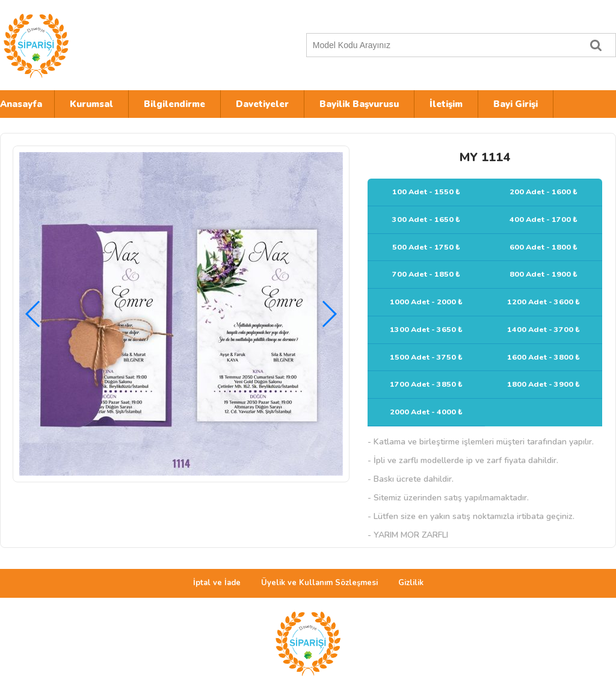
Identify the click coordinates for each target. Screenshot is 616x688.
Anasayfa (21, 104)
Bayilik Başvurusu (359, 104)
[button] (329, 314)
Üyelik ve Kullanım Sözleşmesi (319, 583)
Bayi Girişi (516, 104)
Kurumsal (91, 104)
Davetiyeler (262, 104)
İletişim (446, 104)
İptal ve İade (217, 583)
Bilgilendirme (174, 104)
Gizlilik (411, 583)
